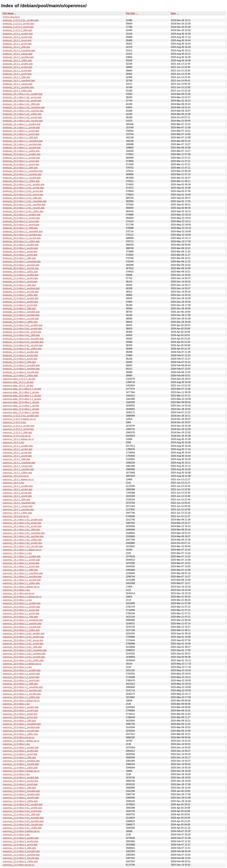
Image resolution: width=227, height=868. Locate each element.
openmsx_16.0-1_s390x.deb (17, 473)
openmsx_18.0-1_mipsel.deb (18, 506)
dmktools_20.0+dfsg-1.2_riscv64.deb (22, 238)
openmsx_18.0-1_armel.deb (17, 493)
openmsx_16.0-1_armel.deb (17, 453)
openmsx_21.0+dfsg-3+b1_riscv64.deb (23, 825)
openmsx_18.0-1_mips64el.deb (19, 503)
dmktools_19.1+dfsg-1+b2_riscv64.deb (23, 121)
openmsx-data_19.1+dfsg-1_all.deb (21, 392)
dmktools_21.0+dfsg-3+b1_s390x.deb (22, 349)
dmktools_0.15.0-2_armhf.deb (18, 27)
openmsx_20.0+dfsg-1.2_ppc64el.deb (22, 690)
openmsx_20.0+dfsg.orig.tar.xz (19, 737)
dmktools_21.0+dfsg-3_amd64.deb (21, 352)
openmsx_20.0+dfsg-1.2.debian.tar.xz (22, 664)
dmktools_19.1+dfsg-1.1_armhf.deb (21, 134)
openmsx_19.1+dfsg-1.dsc (16, 590)
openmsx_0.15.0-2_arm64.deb (19, 426)
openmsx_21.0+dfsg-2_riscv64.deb (21, 798)
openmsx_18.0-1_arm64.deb (18, 489)
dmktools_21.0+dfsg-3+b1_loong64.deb (23, 339)
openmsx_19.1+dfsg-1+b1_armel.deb (22, 523)
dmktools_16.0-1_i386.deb (16, 47)
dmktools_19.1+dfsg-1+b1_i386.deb (21, 104)
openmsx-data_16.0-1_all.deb (18, 382)
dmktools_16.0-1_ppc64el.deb (18, 57)
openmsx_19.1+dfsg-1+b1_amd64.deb (23, 520)
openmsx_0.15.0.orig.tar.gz (17, 436)
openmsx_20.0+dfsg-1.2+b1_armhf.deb (23, 644)
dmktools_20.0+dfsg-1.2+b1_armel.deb (23, 191)
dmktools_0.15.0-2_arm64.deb (18, 24)
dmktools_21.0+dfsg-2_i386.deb (19, 308)
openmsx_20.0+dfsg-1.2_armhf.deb (21, 680)
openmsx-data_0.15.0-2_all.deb (19, 379)
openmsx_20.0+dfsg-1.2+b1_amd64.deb (24, 634)
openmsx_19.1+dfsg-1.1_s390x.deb (21, 583)
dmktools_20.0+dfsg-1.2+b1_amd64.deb (24, 184)
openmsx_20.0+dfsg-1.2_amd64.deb (22, 670)
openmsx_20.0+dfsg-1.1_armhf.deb (21, 613)
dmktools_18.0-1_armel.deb (17, 71)
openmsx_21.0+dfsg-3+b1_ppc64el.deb (23, 821)
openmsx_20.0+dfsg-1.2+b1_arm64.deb (23, 637)
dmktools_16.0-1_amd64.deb (18, 34)
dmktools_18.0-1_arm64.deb (18, 67)
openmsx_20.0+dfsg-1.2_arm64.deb (21, 674)
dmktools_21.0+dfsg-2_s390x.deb (20, 322)
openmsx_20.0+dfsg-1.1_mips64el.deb (23, 620)
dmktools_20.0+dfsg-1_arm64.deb (20, 248)
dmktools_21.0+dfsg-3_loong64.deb (21, 365)
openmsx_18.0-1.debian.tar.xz (18, 479)
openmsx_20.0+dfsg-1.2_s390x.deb (21, 697)
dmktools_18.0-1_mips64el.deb (19, 81)
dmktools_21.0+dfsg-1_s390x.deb (20, 295)
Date (173, 13)
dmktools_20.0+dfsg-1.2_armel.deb (21, 221)
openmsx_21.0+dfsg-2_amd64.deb (21, 778)
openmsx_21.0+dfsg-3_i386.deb (19, 848)
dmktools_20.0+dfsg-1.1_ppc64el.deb (22, 174)
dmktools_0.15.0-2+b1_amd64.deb (21, 20)
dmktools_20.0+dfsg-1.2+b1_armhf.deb (23, 195)
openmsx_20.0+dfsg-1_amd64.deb (21, 707)
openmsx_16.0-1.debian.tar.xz (18, 439)
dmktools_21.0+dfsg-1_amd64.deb (21, 275)
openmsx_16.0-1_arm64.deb (18, 449)
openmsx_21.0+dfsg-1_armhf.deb (20, 754)
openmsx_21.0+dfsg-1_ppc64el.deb (21, 761)
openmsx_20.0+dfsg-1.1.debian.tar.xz (22, 597)
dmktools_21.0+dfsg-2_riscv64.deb (21, 319)
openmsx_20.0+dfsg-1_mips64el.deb (22, 724)
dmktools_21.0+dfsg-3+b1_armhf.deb (22, 332)
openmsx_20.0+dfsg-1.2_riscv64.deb (22, 694)
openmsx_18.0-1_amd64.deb (18, 486)
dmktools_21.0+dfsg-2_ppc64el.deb (21, 315)
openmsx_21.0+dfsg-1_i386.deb (19, 758)
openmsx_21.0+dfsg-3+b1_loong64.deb (23, 818)
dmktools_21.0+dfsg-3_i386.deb (19, 362)
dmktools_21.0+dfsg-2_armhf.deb (20, 305)
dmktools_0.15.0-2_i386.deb (17, 30)
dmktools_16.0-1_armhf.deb (17, 44)
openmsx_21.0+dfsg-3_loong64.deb (21, 851)
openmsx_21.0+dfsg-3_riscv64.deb (21, 858)
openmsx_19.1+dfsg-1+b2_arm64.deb (22, 543)
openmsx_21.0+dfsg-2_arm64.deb (20, 781)
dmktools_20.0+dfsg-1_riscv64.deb (21, 268)
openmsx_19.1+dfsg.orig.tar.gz (19, 593)
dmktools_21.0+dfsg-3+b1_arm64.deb (22, 329)
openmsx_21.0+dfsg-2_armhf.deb (20, 784)
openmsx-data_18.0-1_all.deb (18, 386)
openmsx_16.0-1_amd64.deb (18, 446)
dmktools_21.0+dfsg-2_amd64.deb (21, 298)
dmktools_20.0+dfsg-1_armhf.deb (20, 255)
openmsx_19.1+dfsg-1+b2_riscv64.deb (23, 546)
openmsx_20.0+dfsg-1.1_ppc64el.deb (22, 624)
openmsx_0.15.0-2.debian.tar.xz (19, 419)
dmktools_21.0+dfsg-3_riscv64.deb (21, 372)
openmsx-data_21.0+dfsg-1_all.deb (21, 406)
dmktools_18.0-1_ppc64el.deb (18, 87)
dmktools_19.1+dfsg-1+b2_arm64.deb (22, 117)
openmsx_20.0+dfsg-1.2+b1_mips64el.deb (25, 650)
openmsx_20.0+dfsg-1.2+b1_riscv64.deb (24, 657)
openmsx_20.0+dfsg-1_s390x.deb (20, 734)
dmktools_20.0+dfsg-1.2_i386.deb (20, 228)
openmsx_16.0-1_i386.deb (16, 459)
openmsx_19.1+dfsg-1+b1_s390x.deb (22, 540)
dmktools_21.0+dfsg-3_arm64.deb (20, 355)
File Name (8, 13)
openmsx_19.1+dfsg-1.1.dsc (17, 553)
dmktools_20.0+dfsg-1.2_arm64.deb (21, 218)
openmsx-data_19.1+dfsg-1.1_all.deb (22, 389)
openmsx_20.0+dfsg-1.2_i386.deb (20, 684)
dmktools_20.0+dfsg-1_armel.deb (20, 252)
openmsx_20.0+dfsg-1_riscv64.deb (21, 731)
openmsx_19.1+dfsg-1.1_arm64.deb (21, 560)
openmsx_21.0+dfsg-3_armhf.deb (20, 845)
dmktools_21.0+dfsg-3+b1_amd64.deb (23, 325)
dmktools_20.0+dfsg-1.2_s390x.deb (21, 241)
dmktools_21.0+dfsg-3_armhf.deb (20, 359)
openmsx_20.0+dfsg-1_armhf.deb (20, 717)
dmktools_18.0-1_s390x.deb (17, 91)
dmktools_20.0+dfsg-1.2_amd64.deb (22, 215)
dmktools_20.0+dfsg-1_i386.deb (19, 258)
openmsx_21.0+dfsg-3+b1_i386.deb (21, 814)
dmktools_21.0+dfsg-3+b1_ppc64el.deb (23, 342)
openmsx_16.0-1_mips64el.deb (19, 463)
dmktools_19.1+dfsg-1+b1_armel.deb (22, 97)
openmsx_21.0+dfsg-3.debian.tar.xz (21, 831)
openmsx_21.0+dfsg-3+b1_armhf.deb (22, 811)
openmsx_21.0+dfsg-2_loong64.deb (21, 791)
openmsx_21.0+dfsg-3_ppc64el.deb (21, 855)
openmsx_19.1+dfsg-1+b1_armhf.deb (22, 526)
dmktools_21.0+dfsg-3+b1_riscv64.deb (23, 345)
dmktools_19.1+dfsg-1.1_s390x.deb (21, 151)
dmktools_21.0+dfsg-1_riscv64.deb (21, 292)
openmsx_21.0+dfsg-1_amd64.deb (21, 748)
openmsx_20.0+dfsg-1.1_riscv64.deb (22, 627)
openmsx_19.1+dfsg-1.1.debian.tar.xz (22, 550)
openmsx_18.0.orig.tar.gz (16, 516)
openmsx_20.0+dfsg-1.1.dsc (17, 600)
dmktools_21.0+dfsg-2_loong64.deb (21, 312)
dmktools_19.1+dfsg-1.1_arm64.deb (21, 128)
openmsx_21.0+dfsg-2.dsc (16, 774)
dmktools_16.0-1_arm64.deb (18, 37)
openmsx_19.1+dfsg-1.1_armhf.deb (21, 566)
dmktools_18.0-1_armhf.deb (17, 74)
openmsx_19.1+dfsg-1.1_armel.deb (21, 563)
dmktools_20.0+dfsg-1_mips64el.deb (22, 262)
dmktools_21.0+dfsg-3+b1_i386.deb (21, 335)
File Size (130, 13)
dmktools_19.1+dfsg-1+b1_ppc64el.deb (23, 111)
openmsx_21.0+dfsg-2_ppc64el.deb (21, 794)
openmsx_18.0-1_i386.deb (16, 500)
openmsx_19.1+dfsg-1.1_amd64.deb (22, 556)
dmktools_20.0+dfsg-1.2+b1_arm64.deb (23, 188)
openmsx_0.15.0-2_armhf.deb (18, 429)
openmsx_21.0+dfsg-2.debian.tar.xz (21, 771)
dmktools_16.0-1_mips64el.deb (19, 51)
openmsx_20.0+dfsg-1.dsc (16, 704)
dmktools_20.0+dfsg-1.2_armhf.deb (21, 225)
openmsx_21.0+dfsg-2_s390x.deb (20, 801)
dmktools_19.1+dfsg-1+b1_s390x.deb (22, 114)
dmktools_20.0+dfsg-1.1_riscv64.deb (22, 178)
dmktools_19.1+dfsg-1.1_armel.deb (21, 131)
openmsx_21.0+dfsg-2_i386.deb (19, 788)
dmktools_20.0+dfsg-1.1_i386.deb (20, 168)
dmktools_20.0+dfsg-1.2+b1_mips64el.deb (25, 201)
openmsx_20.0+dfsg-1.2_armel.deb (21, 677)
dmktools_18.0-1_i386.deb (16, 77)
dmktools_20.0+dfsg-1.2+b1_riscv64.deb (24, 208)
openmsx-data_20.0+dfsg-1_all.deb (21, 402)
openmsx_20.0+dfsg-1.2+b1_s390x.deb (23, 660)
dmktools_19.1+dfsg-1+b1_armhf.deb (22, 101)
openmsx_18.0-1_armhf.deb (17, 496)
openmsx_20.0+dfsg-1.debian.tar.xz (21, 701)
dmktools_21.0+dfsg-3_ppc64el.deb (21, 369)
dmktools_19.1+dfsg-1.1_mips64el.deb (23, 141)
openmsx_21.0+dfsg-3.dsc (16, 835)
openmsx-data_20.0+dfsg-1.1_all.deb (22, 396)
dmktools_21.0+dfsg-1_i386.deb (19, 285)
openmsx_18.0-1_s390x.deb (17, 513)
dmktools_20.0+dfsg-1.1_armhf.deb (21, 164)
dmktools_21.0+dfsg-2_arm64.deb (20, 302)
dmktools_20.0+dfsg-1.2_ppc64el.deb (22, 235)
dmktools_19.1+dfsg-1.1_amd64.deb (22, 124)
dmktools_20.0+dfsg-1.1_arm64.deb (21, 158)
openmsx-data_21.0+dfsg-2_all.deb (21, 409)
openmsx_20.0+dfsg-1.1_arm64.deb (21, 607)
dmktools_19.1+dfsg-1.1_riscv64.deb (22, 148)
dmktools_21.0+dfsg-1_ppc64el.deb (21, 288)
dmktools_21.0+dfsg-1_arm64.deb (20, 278)
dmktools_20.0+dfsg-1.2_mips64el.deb (23, 231)
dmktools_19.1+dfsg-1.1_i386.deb (20, 138)
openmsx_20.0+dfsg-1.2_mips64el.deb (23, 687)
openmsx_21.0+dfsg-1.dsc (16, 744)
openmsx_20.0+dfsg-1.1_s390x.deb (21, 630)
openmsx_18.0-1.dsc (14, 483)
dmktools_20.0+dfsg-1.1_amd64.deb (22, 154)
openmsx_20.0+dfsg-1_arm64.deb (20, 711)
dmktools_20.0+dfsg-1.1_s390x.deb (21, 181)
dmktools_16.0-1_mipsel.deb (18, 54)
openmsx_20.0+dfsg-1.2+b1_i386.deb (22, 647)
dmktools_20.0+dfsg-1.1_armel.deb (21, 161)
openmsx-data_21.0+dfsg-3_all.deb (21, 412)
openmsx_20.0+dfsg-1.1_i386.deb (20, 617)
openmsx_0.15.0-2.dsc (14, 422)
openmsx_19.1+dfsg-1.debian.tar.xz (21, 587)
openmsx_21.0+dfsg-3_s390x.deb (20, 861)
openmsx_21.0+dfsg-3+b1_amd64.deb (23, 804)
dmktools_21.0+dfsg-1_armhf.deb (20, 282)
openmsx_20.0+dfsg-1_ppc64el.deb (21, 727)
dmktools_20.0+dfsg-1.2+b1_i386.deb (22, 198)
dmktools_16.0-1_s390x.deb (17, 60)
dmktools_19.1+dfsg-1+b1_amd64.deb (23, 94)
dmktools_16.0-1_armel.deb (17, 40)
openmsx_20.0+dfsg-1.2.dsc (17, 667)
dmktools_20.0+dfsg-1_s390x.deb (20, 272)
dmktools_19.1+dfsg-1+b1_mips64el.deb (24, 107)
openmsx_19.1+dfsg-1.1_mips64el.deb (23, 573)
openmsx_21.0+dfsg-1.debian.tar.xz (21, 741)
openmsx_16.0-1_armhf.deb (17, 456)
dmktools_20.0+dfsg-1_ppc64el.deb (21, 265)
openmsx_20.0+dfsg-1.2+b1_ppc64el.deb (24, 654)
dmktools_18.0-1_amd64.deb (18, 64)
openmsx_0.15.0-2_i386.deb (17, 432)
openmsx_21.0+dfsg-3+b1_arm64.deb (22, 808)
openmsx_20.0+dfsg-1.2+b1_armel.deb (23, 640)
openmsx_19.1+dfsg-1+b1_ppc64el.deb (23, 536)
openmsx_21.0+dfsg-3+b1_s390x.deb (22, 828)
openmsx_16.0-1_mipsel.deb (18, 466)
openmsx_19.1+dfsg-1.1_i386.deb (20, 570)
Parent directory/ (11, 17)
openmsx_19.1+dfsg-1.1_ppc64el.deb (22, 577)
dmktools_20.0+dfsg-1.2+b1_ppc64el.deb (24, 205)
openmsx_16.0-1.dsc (14, 442)
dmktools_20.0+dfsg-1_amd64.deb (21, 245)
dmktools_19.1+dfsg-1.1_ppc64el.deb (22, 144)
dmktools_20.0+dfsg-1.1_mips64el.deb (23, 171)
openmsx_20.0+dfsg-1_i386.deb (19, 721)
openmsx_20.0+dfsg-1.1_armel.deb (21, 610)
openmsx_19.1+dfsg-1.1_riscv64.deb (22, 580)
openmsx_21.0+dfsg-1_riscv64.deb (21, 764)
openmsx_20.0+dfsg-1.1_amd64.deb (22, 603)
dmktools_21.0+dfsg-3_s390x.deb (20, 376)
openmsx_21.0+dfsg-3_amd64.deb (21, 838)
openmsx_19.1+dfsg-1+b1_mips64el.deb (24, 533)
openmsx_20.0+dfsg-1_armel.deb (20, 714)
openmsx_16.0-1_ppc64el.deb (18, 469)
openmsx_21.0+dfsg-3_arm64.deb (20, 841)
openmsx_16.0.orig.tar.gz (16, 476)
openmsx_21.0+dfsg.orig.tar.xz (19, 865)
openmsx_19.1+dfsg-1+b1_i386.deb (21, 530)
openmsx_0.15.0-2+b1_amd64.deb (21, 416)
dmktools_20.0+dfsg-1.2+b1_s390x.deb (23, 211)
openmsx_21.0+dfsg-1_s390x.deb (20, 768)
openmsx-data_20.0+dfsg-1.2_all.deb (22, 399)
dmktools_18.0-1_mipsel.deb (18, 84)
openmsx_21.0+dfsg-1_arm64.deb (20, 751)
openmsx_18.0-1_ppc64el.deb (18, 510)
